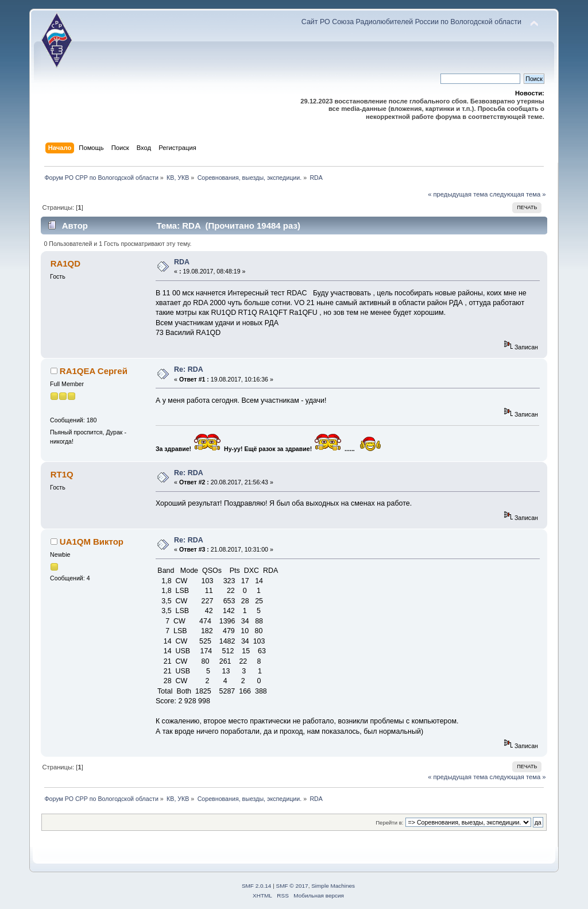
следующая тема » (518, 194)
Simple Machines (333, 886)
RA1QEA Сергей (94, 371)
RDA (182, 262)
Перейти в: (389, 823)
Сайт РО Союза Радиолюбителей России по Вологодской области (411, 22)
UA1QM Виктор (92, 542)
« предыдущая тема (458, 194)
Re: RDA (189, 369)
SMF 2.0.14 (257, 886)
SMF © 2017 (292, 886)
